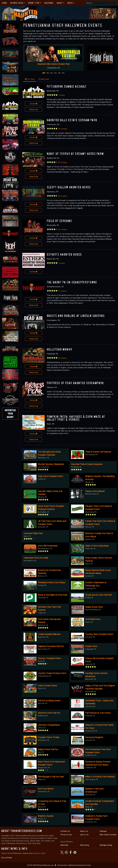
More (70, 3)
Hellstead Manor (60, 349)
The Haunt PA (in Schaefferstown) (72, 282)
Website (34, 109)
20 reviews (63, 162)
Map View (44, 79)
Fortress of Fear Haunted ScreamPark (75, 383)
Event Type (34, 3)
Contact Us (65, 831)
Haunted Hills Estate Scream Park (53, 64)
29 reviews (63, 229)
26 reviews (63, 196)
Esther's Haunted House (64, 254)
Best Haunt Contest (108, 835)
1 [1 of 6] (44, 73)
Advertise (64, 845)
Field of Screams (59, 221)
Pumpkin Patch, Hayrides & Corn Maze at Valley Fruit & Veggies (76, 418)
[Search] (101, 3)
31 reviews (62, 291)
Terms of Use (66, 835)
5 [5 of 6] (59, 73)
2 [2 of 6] (48, 73)
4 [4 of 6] (55, 73)
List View (30, 79)
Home (5, 3)
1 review (62, 95)
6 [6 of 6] (63, 73)
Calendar (49, 3)
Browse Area (17, 3)
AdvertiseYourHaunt (10, 414)
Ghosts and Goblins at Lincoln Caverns (76, 316)
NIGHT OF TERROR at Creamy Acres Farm (75, 154)
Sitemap (103, 831)
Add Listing (84, 845)
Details (33, 104)
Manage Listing (106, 845)
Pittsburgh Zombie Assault (67, 86)
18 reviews (63, 358)
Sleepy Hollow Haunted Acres (69, 187)
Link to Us (84, 835)
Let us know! (7, 858)
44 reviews (63, 129)
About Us (84, 831)
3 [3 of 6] (51, 73)
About (60, 3)
